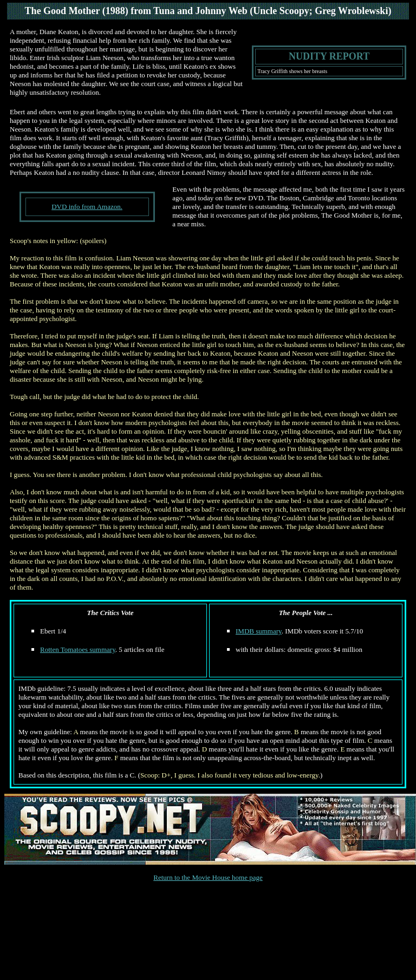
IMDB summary (259, 631)
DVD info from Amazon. (87, 207)
